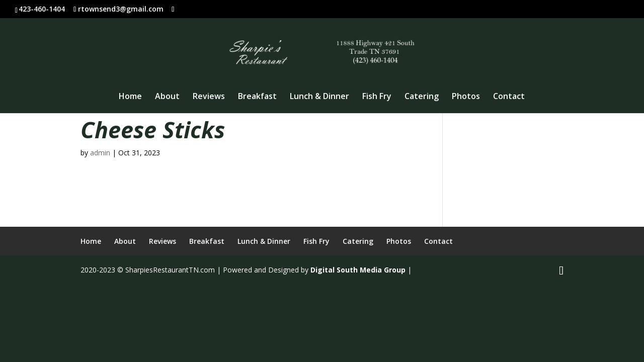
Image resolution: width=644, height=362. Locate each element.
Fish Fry (377, 97)
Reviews (209, 97)
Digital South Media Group (358, 270)
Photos (466, 97)
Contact (509, 97)
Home (130, 97)
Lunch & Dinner (319, 97)
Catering (422, 97)
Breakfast (257, 97)
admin (100, 153)
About (167, 97)
